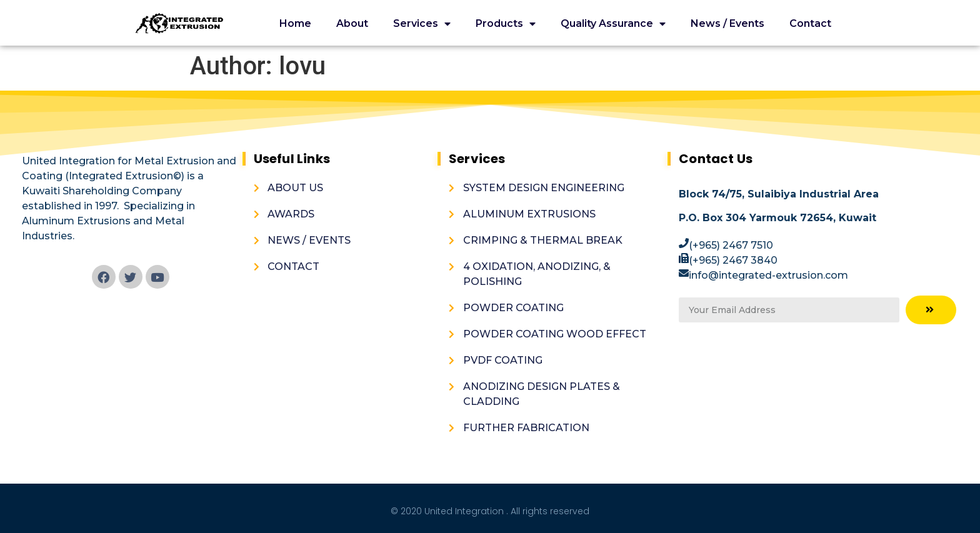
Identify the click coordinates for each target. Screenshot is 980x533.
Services (422, 24)
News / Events (727, 23)
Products (506, 24)
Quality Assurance (613, 24)
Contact (810, 23)
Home (295, 23)
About (352, 23)
